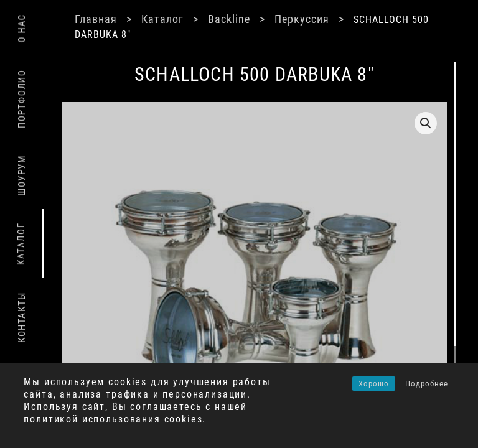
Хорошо (374, 384)
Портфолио (22, 99)
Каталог (162, 19)
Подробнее (427, 384)
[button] (426, 123)
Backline (229, 19)
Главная (96, 19)
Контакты (22, 317)
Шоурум (22, 175)
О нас (22, 28)
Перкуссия (302, 19)
